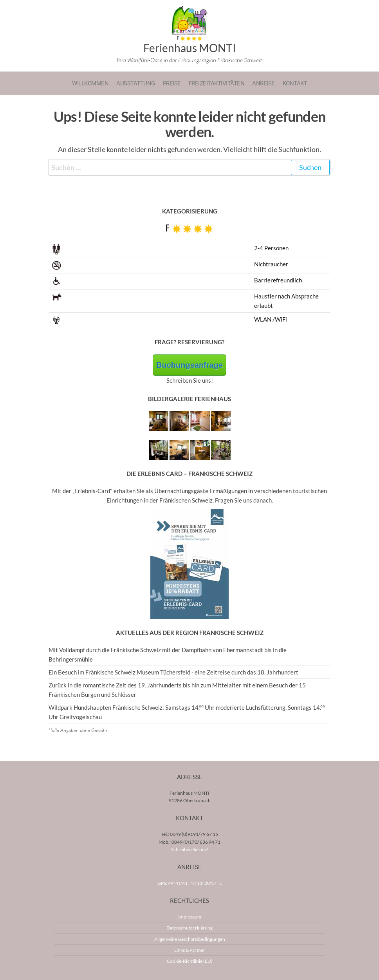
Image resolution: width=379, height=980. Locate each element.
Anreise (263, 83)
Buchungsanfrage (189, 365)
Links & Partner (190, 950)
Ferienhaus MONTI (190, 48)
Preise (172, 83)
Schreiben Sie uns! (190, 849)
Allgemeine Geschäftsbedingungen (190, 939)
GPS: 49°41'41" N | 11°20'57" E (190, 883)
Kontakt (295, 83)
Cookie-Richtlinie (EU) (190, 961)
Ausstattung (136, 83)
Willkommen (90, 83)
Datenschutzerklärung (189, 928)
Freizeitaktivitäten (217, 83)
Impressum (190, 917)
